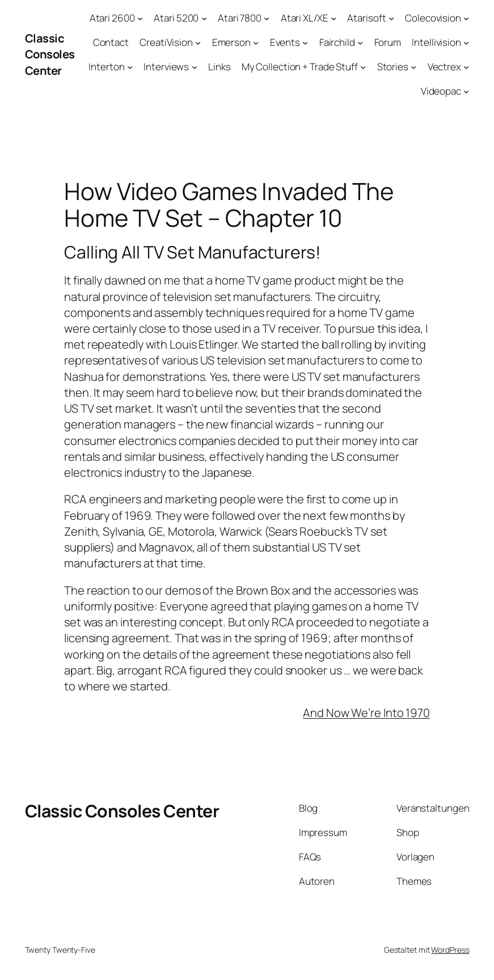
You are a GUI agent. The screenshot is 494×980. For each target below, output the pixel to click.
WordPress (450, 950)
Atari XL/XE (305, 18)
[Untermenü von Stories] (413, 67)
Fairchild (337, 42)
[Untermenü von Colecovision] (466, 18)
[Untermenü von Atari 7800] (267, 18)
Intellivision (436, 42)
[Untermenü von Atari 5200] (204, 18)
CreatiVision (166, 42)
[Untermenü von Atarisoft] (391, 18)
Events (285, 42)
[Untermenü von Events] (305, 43)
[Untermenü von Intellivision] (466, 43)
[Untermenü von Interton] (130, 67)
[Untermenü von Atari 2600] (140, 18)
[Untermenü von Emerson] (256, 43)
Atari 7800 (240, 18)
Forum (388, 42)
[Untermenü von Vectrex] (466, 67)
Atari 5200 (176, 18)
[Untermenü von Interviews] (195, 67)
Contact (111, 42)
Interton (106, 67)
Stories (393, 67)
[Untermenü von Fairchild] (360, 43)
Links (219, 67)
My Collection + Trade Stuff (300, 67)
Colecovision (433, 18)
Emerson (231, 42)
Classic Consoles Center (50, 54)
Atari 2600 (112, 18)
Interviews (166, 67)
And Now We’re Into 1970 (366, 713)
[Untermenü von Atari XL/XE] (333, 18)
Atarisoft (366, 18)
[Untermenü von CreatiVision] (198, 43)
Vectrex (444, 67)
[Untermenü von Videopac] (466, 91)
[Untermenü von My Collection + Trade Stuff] (363, 67)
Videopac (441, 91)
